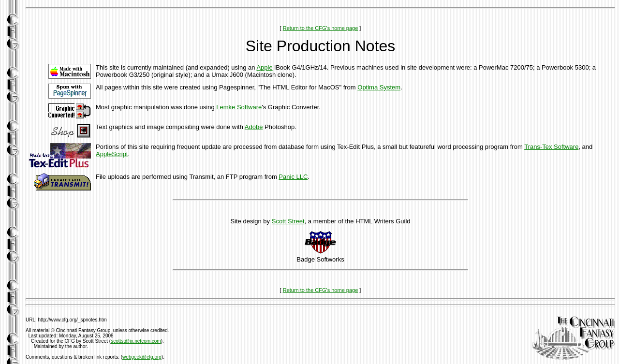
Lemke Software (239, 107)
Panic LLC (293, 177)
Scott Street (288, 221)
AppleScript (112, 154)
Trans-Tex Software (551, 147)
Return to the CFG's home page (321, 28)
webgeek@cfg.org (142, 357)
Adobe (254, 127)
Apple (264, 67)
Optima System (379, 87)
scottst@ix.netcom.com (136, 341)
